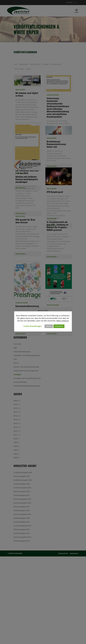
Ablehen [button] (49, 326)
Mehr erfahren (63, 321)
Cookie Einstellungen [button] (33, 326)
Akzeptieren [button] (59, 326)
